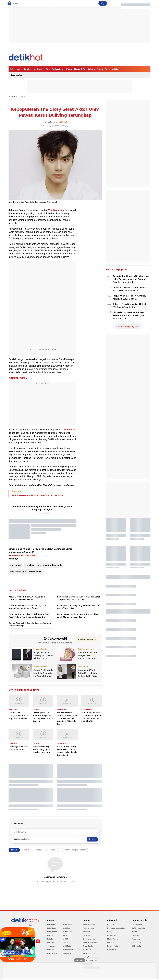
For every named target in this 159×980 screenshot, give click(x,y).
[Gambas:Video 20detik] (22, 556)
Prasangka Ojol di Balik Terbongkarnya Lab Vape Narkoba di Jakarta (43, 717)
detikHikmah (68, 950)
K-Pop (47, 69)
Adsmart (86, 932)
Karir (109, 932)
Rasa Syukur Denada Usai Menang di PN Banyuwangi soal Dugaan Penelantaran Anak (131, 279)
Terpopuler (16, 75)
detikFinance (52, 932)
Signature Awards (90, 939)
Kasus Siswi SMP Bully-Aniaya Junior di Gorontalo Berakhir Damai (27, 598)
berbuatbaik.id (89, 925)
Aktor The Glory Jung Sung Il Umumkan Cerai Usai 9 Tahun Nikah (78, 607)
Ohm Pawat (69, 430)
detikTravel (68, 925)
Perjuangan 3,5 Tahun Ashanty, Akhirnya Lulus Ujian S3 (130, 297)
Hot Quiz (37, 69)
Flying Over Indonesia (92, 957)
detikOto (50, 950)
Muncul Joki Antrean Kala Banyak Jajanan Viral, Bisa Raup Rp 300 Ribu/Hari (91, 717)
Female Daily (137, 943)
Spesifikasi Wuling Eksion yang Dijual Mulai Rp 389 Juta (41, 749)
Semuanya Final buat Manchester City (18, 748)
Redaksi (111, 925)
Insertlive (135, 935)
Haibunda (136, 932)
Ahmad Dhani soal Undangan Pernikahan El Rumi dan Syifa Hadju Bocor (129, 315)
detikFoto (67, 946)
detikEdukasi (52, 928)
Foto (107, 69)
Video (100, 69)
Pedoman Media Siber (116, 928)
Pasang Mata (88, 928)
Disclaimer (112, 950)
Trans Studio (88, 946)
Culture (91, 69)
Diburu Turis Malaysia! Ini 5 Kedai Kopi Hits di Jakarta (18, 716)
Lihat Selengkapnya (128, 326)
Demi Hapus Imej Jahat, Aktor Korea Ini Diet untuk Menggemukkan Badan (78, 615)
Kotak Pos (111, 935)
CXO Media (136, 946)
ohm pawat (15, 565)
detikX (66, 939)
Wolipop (67, 935)
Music (69, 69)
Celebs (27, 69)
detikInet (50, 935)
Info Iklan (111, 943)
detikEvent (87, 935)
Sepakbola (51, 946)
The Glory (54, 210)
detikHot (13, 96)
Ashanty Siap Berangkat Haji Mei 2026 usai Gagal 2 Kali (130, 306)
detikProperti (52, 953)
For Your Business (90, 960)
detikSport (51, 943)
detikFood (67, 928)
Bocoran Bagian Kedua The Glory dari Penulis (37, 495)
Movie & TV (80, 69)
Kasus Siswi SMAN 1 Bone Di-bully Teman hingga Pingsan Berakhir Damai (28, 607)
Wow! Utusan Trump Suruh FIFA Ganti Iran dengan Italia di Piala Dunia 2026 (67, 751)
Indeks (115, 69)
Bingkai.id (87, 950)
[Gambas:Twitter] (18, 378)
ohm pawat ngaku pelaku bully (25, 571)
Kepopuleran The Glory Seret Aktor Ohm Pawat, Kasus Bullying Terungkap (43, 508)
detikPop (67, 953)
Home (19, 69)
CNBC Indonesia (138, 928)
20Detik (66, 943)
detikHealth (68, 932)
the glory (29, 565)
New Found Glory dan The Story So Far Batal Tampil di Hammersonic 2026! (78, 598)
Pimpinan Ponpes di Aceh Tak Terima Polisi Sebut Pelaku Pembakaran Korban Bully (29, 615)
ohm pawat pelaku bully (50, 565)
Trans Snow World (90, 943)
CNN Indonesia (138, 925)
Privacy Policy (113, 946)
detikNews (51, 925)
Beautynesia (137, 939)
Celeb (23, 96)
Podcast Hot (58, 69)
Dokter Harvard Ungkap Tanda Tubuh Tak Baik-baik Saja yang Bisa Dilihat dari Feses (67, 718)
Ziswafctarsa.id (89, 953)
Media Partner (113, 939)
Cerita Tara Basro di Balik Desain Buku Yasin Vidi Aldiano (130, 289)
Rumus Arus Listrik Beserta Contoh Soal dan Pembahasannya (30, 624)
